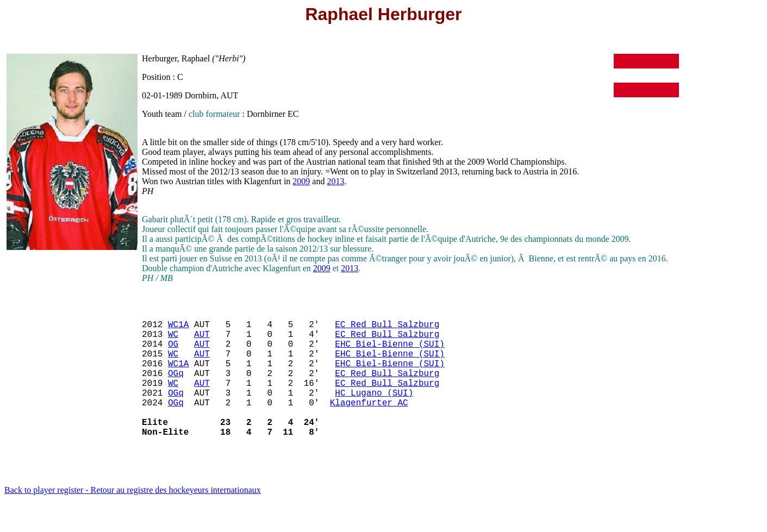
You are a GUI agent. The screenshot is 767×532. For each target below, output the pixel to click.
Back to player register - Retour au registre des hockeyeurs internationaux (133, 518)
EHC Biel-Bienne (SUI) (390, 352)
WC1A (178, 328)
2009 (301, 181)
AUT (202, 340)
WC (173, 340)
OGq (176, 388)
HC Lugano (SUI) (374, 412)
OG (173, 352)
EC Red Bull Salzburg (387, 328)
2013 (335, 181)
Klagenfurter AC (369, 424)
